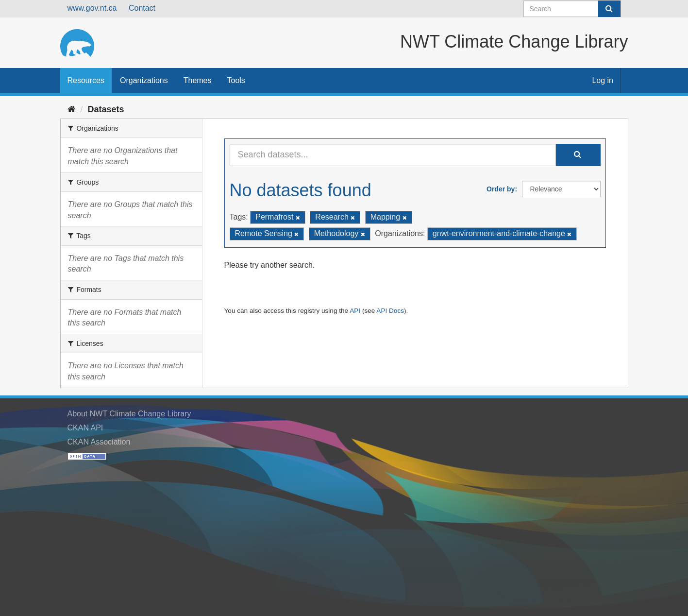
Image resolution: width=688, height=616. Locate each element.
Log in (603, 80)
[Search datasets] (572, 9)
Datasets (106, 109)
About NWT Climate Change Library (129, 414)
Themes (198, 80)
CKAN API (85, 428)
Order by (501, 189)
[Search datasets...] (393, 155)
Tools (236, 80)
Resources (86, 80)
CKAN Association (99, 442)
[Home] (72, 109)
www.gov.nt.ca (92, 8)
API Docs (390, 311)
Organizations (144, 80)
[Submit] (609, 9)
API (355, 311)
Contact (142, 8)
